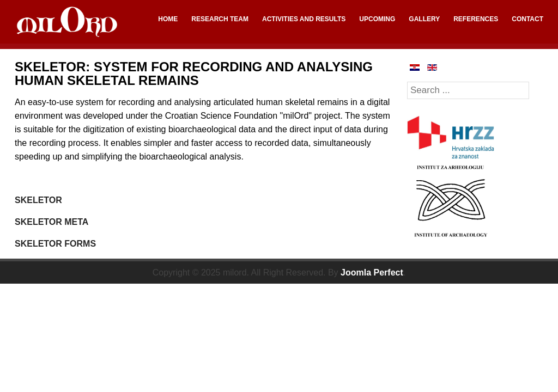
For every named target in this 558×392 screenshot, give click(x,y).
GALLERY (424, 19)
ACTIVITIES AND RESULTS (304, 19)
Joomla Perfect (372, 272)
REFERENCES (476, 19)
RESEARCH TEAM (220, 19)
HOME (168, 19)
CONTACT (527, 19)
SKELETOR (38, 200)
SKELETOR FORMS (55, 244)
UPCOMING (377, 19)
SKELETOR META (51, 222)
